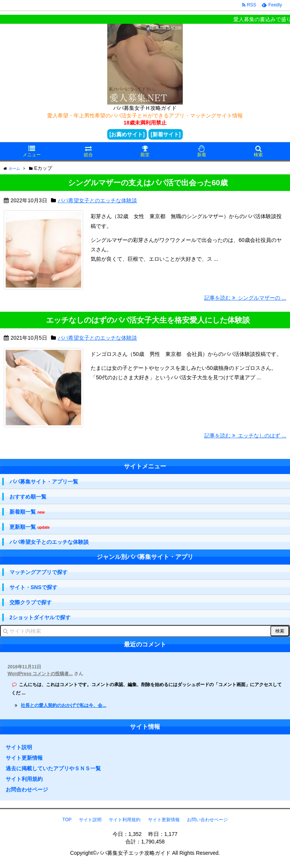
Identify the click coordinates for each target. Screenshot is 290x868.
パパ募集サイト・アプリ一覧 (44, 482)
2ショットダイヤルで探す (40, 617)
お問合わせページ (27, 790)
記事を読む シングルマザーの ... (245, 298)
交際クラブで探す (31, 602)
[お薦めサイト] (127, 134)
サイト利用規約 (24, 779)
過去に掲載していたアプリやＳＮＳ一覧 (53, 768)
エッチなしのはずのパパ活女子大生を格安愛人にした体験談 (148, 320)
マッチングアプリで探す (39, 572)
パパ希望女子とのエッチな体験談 (97, 200)
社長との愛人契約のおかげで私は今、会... (63, 705)
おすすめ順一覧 (28, 497)
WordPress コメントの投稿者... (40, 674)
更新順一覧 (30, 527)
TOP (67, 820)
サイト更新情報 (24, 758)
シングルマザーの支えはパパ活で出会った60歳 (148, 183)
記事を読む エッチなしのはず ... (245, 436)
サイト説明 (19, 747)
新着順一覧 (27, 512)
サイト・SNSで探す (33, 587)
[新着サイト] (166, 134)
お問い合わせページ (207, 820)
